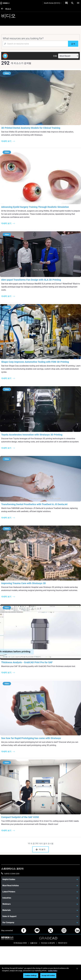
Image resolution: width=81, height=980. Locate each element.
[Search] (72, 3)
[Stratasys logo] (5, 3)
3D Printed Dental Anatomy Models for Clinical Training (31, 128)
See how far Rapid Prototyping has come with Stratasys (31, 738)
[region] (40, 972)
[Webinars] (40, 904)
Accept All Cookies (48, 975)
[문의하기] (66, 3)
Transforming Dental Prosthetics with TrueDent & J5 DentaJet (34, 504)
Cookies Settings (31, 975)
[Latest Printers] (40, 892)
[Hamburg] (78, 3)
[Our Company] (40, 923)
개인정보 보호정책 (48, 943)
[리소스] (3, 9)
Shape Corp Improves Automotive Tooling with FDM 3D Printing (35, 362)
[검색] (73, 44)
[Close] (77, 969)
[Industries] (40, 898)
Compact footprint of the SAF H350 (20, 817)
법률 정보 (34, 943)
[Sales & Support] (40, 916)
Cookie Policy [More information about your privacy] (53, 971)
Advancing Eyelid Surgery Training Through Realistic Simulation (35, 207)
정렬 (55, 56)
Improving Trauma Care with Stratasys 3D (24, 583)
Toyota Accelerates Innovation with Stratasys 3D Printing (32, 435)
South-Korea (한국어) (53, 3)
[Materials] (40, 910)
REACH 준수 (63, 943)
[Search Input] (35, 44)
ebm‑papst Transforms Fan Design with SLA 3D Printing (31, 280)
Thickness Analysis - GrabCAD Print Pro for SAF (27, 662)
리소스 (8, 9)
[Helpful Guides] (40, 879)
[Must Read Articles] (40, 886)
